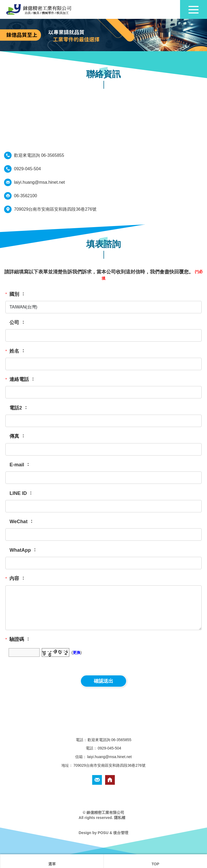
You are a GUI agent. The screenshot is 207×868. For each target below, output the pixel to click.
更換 (77, 652)
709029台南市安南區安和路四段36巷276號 (55, 209)
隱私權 (120, 818)
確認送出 (103, 681)
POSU (103, 833)
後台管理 (121, 833)
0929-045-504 (27, 169)
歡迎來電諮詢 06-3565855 (39, 155)
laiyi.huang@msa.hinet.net (39, 182)
